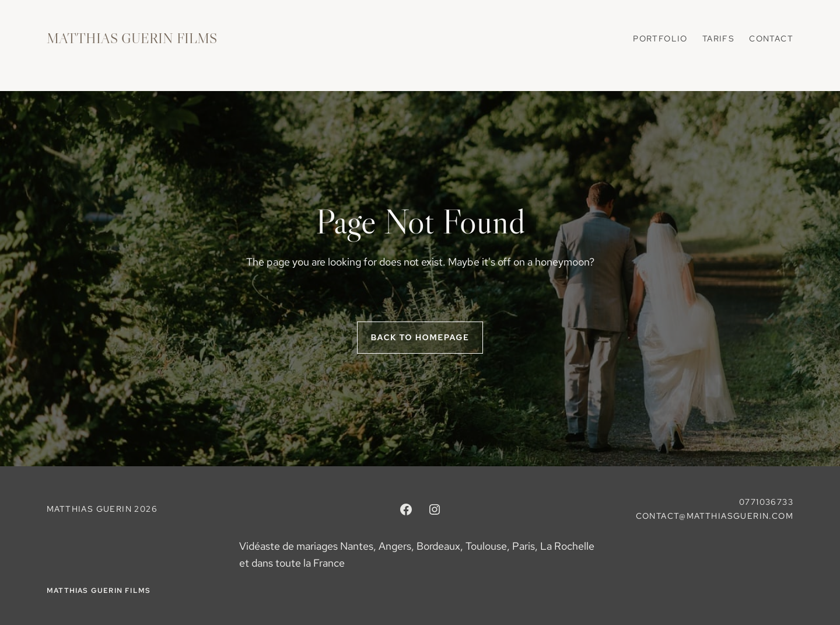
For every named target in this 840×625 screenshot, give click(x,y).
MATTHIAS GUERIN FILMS (132, 38)
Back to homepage (420, 337)
